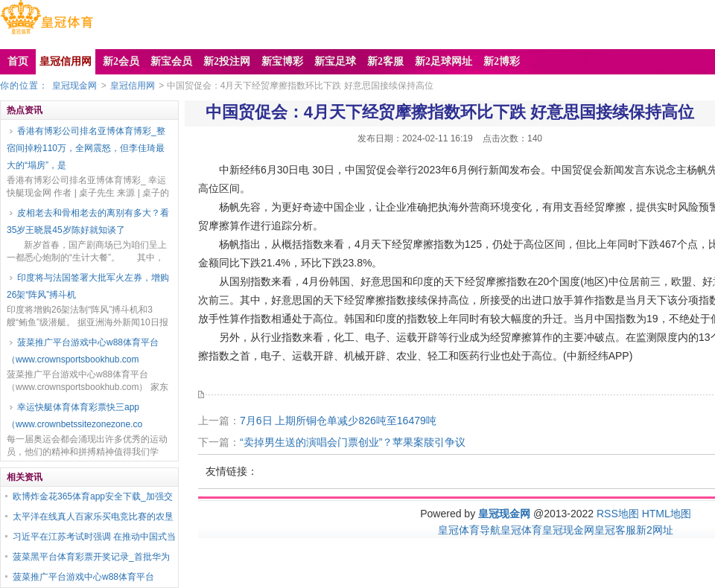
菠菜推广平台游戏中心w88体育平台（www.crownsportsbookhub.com (83, 351)
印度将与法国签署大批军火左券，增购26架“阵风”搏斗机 (88, 286)
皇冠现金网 (74, 86)
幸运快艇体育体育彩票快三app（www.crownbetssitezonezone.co (74, 416)
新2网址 (655, 530)
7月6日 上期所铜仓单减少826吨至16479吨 (338, 421)
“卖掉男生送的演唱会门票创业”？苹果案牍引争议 (353, 442)
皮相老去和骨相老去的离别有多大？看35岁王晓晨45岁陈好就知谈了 (88, 221)
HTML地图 (667, 514)
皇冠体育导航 (469, 530)
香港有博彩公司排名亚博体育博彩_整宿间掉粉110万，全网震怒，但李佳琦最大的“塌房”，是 (86, 148)
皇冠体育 (521, 530)
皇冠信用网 (133, 86)
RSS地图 (618, 514)
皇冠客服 (615, 530)
